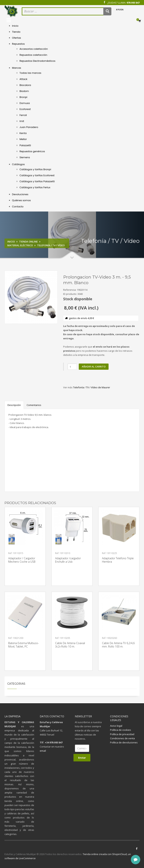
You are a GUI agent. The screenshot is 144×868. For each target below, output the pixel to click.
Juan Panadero (29, 127)
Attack (23, 79)
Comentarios (34, 405)
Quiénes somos (21, 200)
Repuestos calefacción (33, 55)
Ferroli (23, 115)
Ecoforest (25, 109)
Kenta (23, 133)
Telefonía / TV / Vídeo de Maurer (92, 387)
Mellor (23, 139)
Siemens (25, 157)
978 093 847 (133, 3)
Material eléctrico (20, 245)
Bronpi (23, 97)
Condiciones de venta (122, 738)
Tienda (16, 32)
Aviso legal (116, 726)
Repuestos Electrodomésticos (37, 61)
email (43, 751)
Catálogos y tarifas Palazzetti (37, 181)
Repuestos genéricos (32, 151)
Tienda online (28, 242)
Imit (22, 121)
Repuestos (18, 44)
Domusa (25, 103)
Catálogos (18, 164)
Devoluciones (20, 194)
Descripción (14, 405)
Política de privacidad (122, 734)
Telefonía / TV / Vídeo (51, 245)
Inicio (15, 26)
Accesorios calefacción (34, 49)
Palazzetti (25, 145)
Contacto (18, 207)
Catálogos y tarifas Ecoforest (37, 175)
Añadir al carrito (94, 367)
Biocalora (25, 85)
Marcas (16, 68)
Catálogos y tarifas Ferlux (35, 187)
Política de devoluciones (124, 742)
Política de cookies (121, 730)
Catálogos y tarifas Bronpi (35, 169)
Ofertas (16, 38)
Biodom (24, 91)
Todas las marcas (30, 73)
